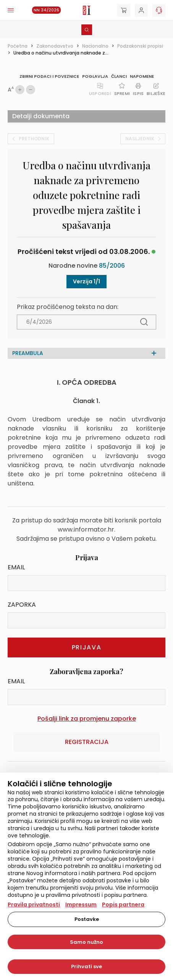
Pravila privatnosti (34, 904)
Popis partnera (123, 904)
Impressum (81, 904)
